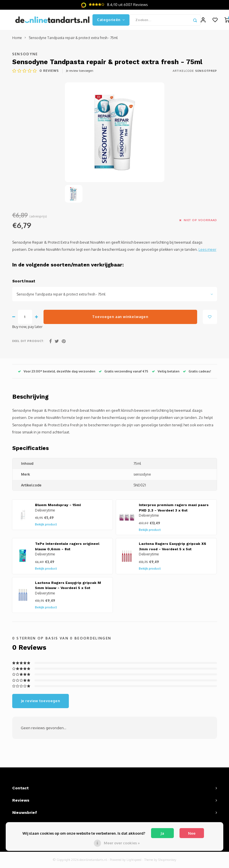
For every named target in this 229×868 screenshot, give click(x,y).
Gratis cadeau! (197, 374)
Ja (162, 833)
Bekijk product (46, 527)
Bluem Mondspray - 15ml (58, 508)
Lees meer (208, 252)
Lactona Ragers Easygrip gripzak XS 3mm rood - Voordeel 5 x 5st (173, 549)
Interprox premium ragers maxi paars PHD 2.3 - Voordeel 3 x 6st (174, 511)
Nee (192, 833)
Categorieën (111, 21)
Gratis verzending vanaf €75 (123, 374)
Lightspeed (134, 863)
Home (17, 41)
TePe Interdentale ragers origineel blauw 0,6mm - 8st (67, 549)
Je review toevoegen (80, 73)
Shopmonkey (167, 863)
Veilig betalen (166, 374)
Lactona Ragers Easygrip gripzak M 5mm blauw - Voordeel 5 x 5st (68, 588)
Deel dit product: (28, 344)
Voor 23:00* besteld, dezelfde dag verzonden (57, 374)
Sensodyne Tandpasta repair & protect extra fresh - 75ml (73, 41)
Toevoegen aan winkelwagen (120, 319)
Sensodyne (25, 57)
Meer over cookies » (122, 843)
